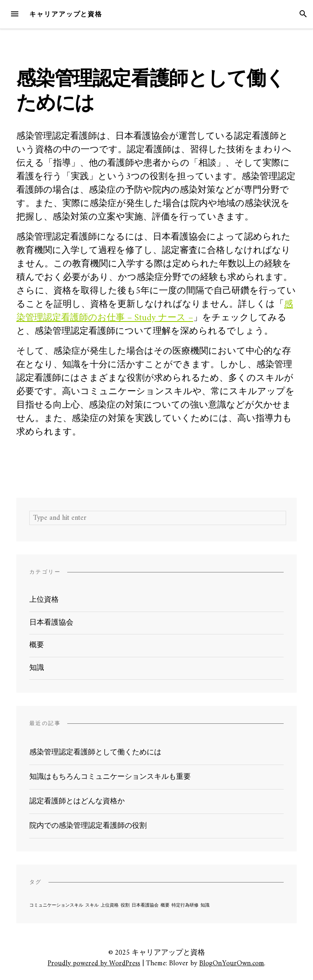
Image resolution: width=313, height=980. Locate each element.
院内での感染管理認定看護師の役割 (88, 826)
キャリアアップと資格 (66, 14)
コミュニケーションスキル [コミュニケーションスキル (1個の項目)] (56, 906)
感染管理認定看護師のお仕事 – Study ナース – (155, 311)
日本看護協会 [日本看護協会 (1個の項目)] (145, 906)
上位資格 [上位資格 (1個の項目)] (110, 906)
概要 (37, 645)
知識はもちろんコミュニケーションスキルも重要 (110, 777)
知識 (37, 668)
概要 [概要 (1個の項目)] (165, 906)
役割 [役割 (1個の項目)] (125, 906)
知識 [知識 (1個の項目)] (205, 906)
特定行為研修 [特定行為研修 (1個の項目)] (185, 906)
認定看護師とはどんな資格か (77, 802)
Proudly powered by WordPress (94, 963)
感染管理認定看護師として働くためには (95, 753)
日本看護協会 (51, 623)
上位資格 (44, 600)
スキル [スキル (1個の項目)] (92, 906)
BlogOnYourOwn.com (232, 963)
